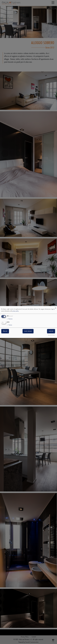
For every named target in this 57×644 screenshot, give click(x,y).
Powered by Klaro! (51, 335)
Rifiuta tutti (5, 331)
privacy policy (16, 311)
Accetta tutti (51, 331)
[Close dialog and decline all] (56, 307)
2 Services (10, 319)
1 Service (9, 325)
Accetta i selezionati (28, 331)
